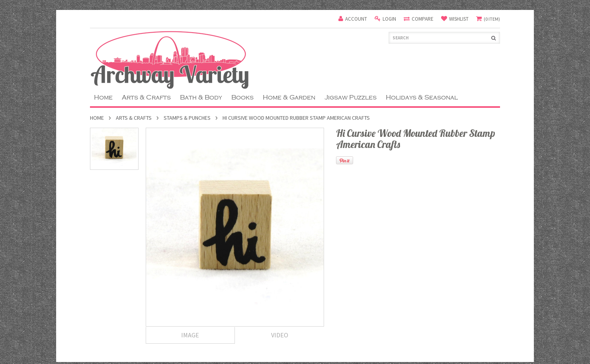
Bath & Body (201, 97)
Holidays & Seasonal (422, 97)
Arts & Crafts (146, 97)
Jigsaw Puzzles (351, 97)
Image (190, 335)
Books (242, 97)
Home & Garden (289, 97)
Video (280, 335)
